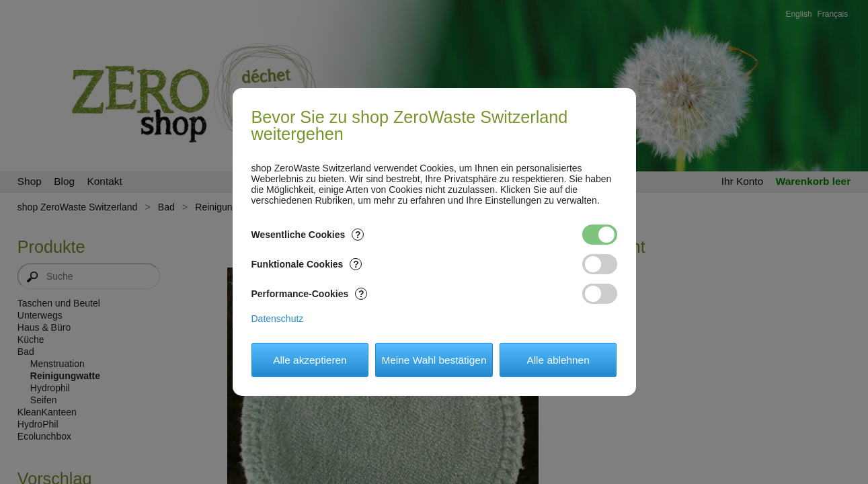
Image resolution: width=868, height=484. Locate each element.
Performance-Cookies (310, 294)
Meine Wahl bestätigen (434, 360)
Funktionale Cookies (307, 264)
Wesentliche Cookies (308, 235)
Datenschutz (278, 319)
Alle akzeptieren (310, 360)
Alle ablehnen (558, 360)
